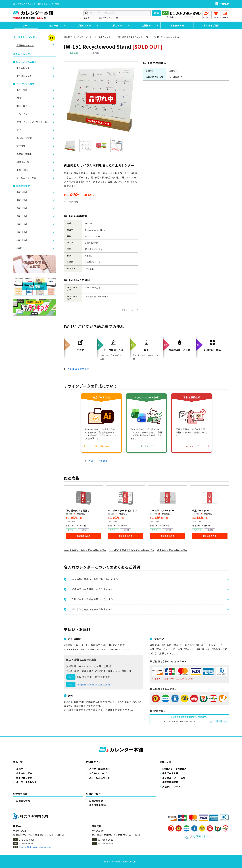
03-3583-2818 (105, 843)
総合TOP (68, 37)
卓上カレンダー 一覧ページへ (172, 550)
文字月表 (21, 146)
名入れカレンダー (85, 37)
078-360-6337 (27, 843)
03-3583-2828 (105, 840)
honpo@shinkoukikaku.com (93, 684)
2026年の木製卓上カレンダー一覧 (133, 37)
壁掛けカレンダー (107, 18)
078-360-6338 (84, 677)
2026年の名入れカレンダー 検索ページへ (85, 550)
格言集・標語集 (24, 154)
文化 (19, 130)
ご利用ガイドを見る (78, 369)
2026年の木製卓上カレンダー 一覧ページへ (132, 550)
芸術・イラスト (24, 114)
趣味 (19, 98)
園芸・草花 (22, 106)
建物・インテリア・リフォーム (32, 122)
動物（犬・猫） (24, 162)
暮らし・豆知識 (24, 138)
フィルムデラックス (26, 178)
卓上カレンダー (90, 18)
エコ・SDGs (22, 170)
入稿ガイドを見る (98, 461)
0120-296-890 (185, 13)
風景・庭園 (22, 90)
